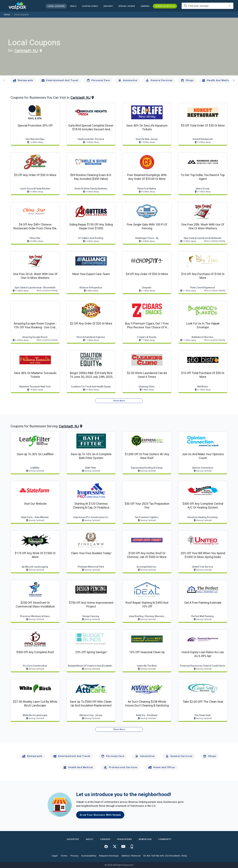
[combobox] (208, 6)
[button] (127, 6)
